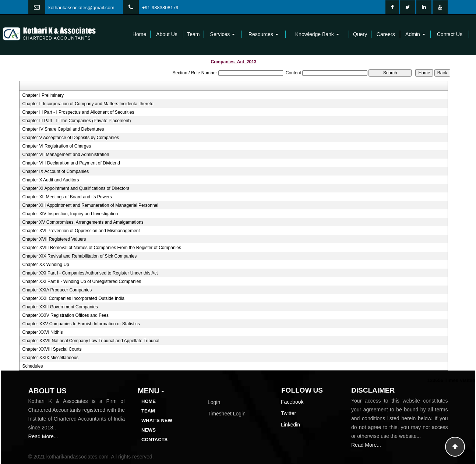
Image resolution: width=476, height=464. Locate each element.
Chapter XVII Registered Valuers (54, 239)
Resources (263, 34)
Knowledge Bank (317, 34)
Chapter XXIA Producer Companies (57, 290)
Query (360, 34)
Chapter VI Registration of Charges (57, 146)
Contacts (154, 440)
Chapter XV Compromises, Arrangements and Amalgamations (83, 222)
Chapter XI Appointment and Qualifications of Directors (76, 188)
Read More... (43, 436)
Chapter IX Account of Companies (55, 171)
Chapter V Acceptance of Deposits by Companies (70, 138)
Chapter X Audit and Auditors (50, 180)
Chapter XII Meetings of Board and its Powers (67, 197)
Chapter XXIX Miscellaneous (50, 358)
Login (214, 402)
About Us (167, 34)
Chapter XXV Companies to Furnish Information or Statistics (81, 324)
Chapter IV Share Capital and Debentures (63, 129)
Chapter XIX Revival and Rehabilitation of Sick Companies (79, 256)
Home (139, 34)
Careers (386, 34)
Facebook (292, 402)
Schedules (32, 366)
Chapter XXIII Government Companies (60, 307)
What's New (157, 420)
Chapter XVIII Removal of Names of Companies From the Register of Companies (102, 248)
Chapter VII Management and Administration (66, 155)
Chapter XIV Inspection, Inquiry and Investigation (70, 214)
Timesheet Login (227, 414)
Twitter (288, 413)
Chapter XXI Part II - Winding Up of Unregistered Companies (82, 281)
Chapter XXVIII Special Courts (52, 349)
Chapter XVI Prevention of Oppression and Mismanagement (81, 231)
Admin (415, 34)
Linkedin (290, 425)
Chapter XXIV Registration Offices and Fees (65, 315)
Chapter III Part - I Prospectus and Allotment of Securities (78, 112)
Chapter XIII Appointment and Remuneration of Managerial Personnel (90, 205)
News (149, 430)
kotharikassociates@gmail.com (81, 8)
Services (223, 34)
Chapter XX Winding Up (45, 265)
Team (193, 34)
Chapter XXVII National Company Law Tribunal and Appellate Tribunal (91, 341)
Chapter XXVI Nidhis (42, 332)
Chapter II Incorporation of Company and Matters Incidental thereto (88, 104)
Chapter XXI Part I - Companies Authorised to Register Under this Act (90, 273)
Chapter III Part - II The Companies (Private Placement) (76, 121)
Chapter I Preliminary (43, 95)
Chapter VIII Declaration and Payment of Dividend (71, 163)
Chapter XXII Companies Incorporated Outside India (73, 298)
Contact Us (450, 34)
